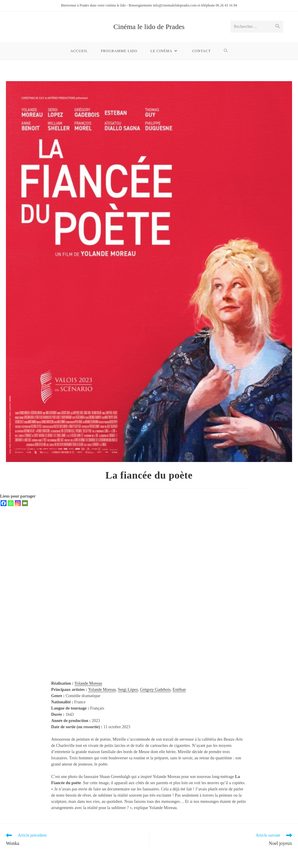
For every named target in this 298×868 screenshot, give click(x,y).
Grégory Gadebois (155, 690)
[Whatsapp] (11, 503)
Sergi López (128, 690)
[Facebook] (4, 503)
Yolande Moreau (88, 683)
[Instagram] (18, 503)
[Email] (25, 503)
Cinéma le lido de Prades (149, 27)
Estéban (179, 690)
